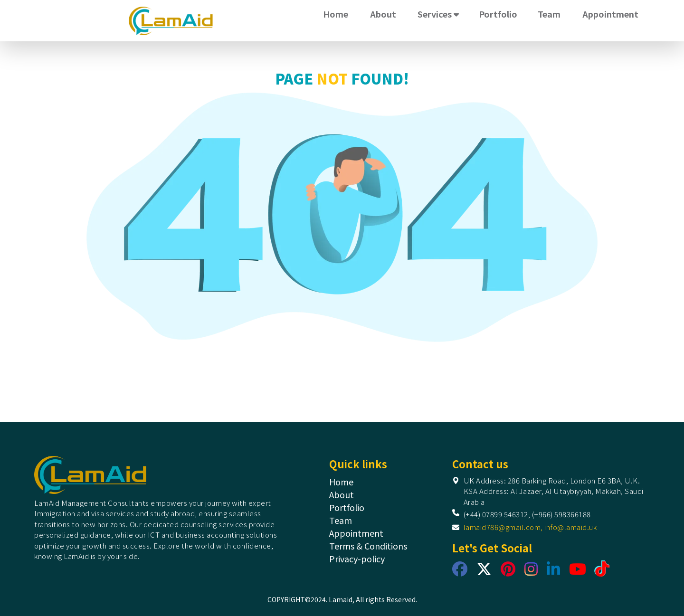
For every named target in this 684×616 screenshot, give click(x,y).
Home (336, 14)
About (383, 14)
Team (549, 14)
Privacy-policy (357, 559)
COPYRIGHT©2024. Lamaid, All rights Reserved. (342, 599)
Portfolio (498, 14)
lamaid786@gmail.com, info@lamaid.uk (530, 527)
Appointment (610, 14)
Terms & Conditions (368, 546)
